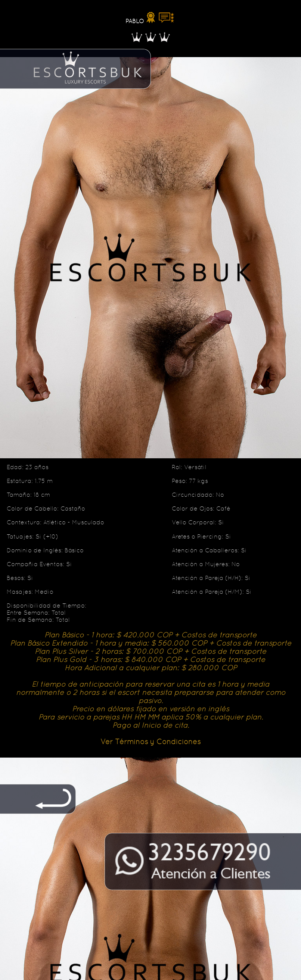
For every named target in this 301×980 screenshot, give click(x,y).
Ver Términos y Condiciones (150, 742)
